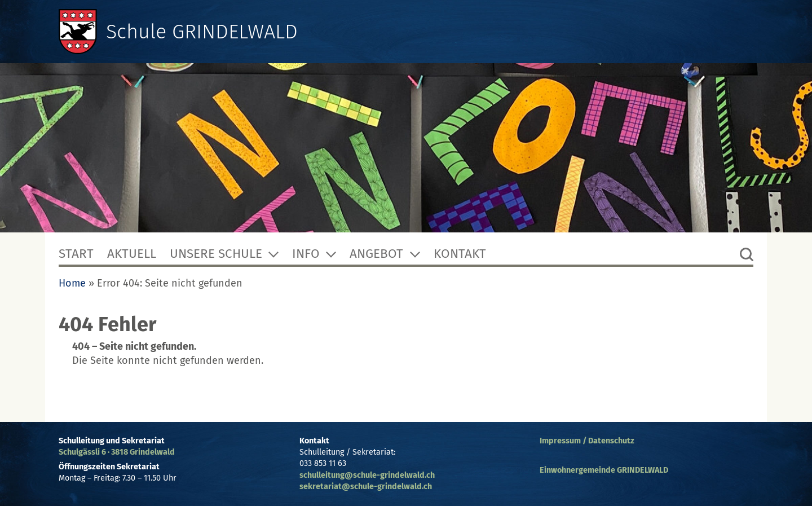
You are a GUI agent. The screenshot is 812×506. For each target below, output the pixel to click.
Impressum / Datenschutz (587, 441)
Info (306, 254)
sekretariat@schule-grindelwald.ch (366, 487)
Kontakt (460, 254)
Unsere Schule (216, 254)
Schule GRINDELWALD (202, 32)
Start (76, 254)
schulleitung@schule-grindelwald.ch (367, 475)
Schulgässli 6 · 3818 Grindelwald (117, 452)
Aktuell (132, 254)
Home (72, 283)
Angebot (376, 254)
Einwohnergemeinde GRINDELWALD (604, 470)
